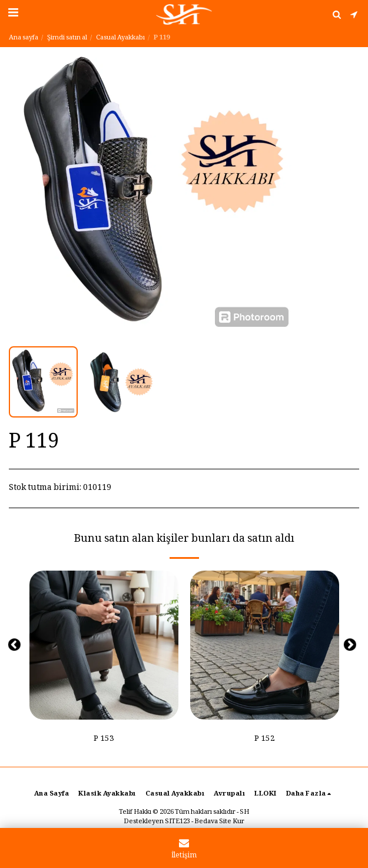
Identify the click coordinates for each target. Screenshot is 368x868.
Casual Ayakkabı (120, 38)
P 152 (265, 740)
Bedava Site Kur (219, 822)
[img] (104, 645)
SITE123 (178, 822)
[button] (13, 14)
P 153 (104, 740)
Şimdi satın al (67, 38)
